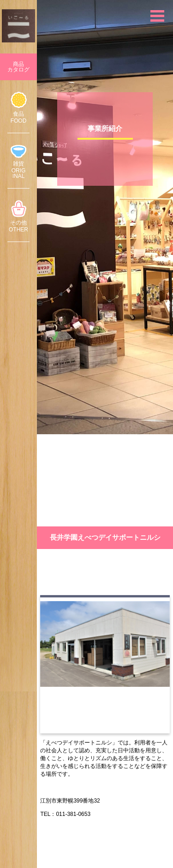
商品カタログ (18, 67)
